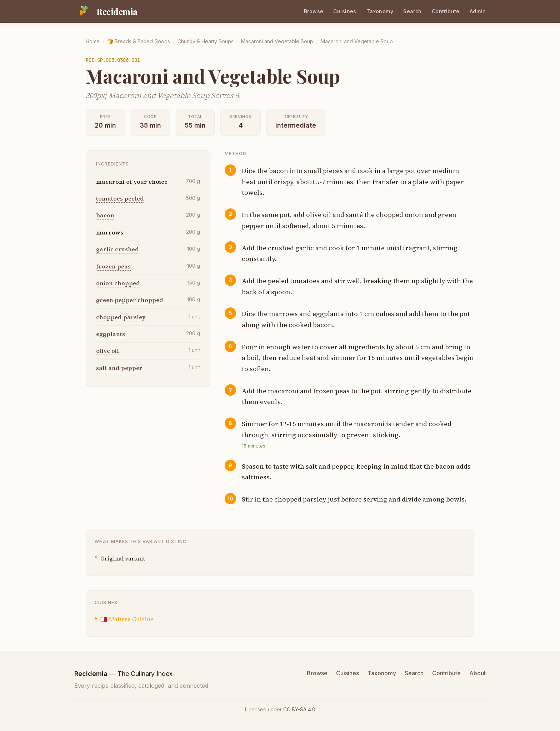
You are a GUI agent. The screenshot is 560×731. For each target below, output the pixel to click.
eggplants (111, 334)
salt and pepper (119, 368)
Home (93, 41)
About (477, 673)
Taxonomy (380, 11)
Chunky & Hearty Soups (206, 41)
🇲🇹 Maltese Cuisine (127, 619)
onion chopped (118, 283)
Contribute (446, 11)
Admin (478, 11)
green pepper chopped (130, 300)
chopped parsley (121, 317)
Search (412, 11)
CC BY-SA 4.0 (299, 709)
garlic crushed (117, 249)
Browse (314, 11)
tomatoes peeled (120, 198)
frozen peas (113, 266)
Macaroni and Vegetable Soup (277, 41)
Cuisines (345, 11)
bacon (105, 215)
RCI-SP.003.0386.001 (113, 60)
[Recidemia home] (106, 11)
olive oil (107, 351)
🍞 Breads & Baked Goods (139, 41)
